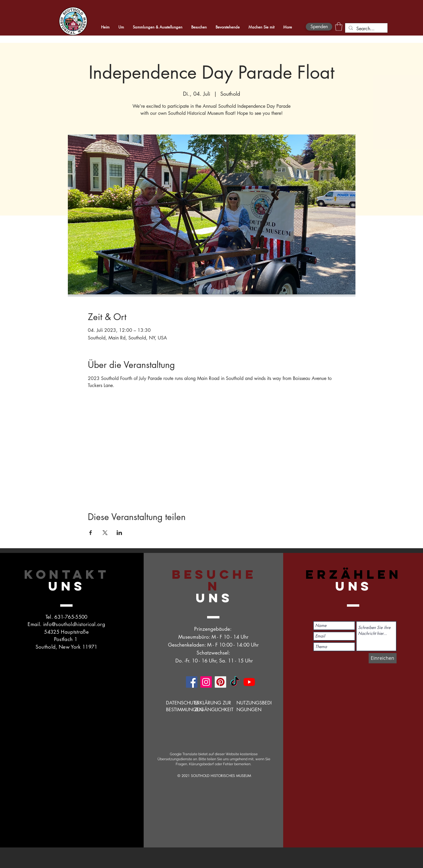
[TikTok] (235, 682)
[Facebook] (192, 682)
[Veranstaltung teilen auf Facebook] (91, 533)
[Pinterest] (220, 682)
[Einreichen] (383, 658)
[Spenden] (319, 27)
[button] (339, 27)
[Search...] (366, 29)
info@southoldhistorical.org (74, 624)
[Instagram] (206, 682)
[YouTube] (249, 682)
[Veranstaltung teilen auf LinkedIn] (119, 533)
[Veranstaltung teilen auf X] (105, 533)
